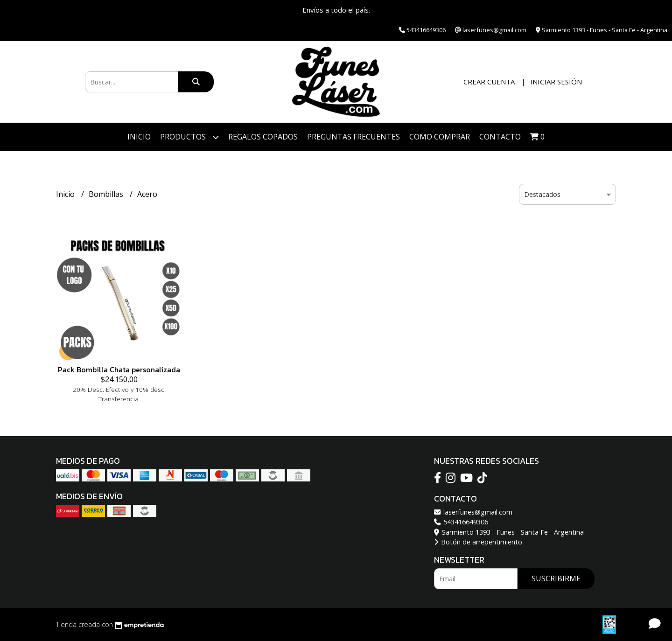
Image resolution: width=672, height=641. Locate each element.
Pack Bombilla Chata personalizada (119, 369)
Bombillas (107, 194)
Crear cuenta (489, 82)
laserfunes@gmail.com (473, 512)
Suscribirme (556, 578)
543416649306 (461, 522)
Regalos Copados (263, 137)
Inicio (139, 137)
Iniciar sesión (556, 82)
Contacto (500, 137)
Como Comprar (440, 137)
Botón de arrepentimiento (478, 542)
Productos (189, 137)
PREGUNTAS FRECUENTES (353, 137)
